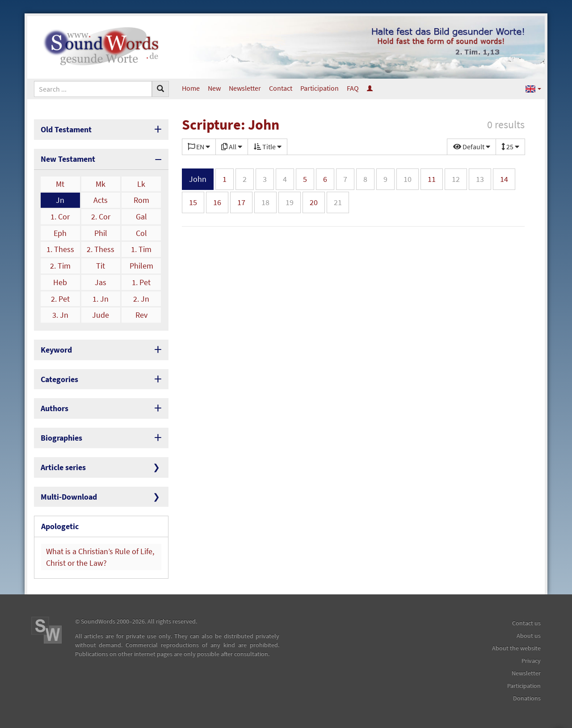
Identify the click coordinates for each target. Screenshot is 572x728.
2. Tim (60, 266)
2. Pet (60, 299)
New (214, 88)
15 (193, 202)
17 (241, 202)
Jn (60, 200)
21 (338, 202)
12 (456, 179)
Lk (141, 184)
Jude (101, 315)
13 (480, 179)
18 (265, 202)
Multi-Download (69, 497)
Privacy (531, 661)
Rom (141, 200)
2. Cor (101, 217)
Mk (101, 184)
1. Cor (60, 217)
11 (432, 179)
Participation (320, 88)
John (198, 179)
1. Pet (141, 282)
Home (191, 88)
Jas (101, 282)
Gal (141, 217)
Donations (527, 698)
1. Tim (141, 249)
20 (314, 202)
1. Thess (60, 249)
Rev (141, 315)
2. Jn (141, 299)
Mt (60, 184)
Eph (60, 233)
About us (529, 635)
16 (217, 202)
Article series (63, 467)
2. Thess (101, 249)
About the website (516, 648)
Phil (101, 233)
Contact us (526, 623)
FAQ (353, 88)
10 (408, 179)
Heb (60, 282)
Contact (281, 88)
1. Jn (101, 299)
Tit (101, 266)
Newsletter (245, 88)
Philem (141, 266)
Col (141, 233)
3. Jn (60, 315)
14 (504, 179)
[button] (533, 88)
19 (290, 202)
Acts (101, 200)
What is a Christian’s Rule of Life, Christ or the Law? (100, 557)
